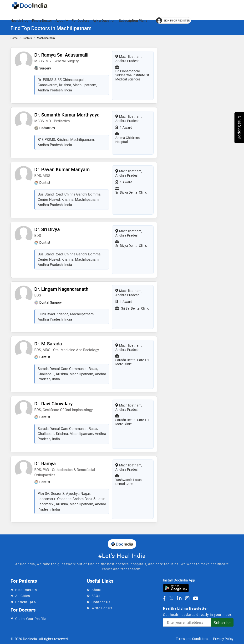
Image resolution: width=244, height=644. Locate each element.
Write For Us (102, 608)
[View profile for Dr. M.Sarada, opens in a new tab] (24, 349)
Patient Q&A (26, 602)
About (62, 20)
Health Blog (19, 20)
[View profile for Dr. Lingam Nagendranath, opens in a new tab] (24, 294)
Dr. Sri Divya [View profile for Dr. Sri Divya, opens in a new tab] (47, 229)
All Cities (23, 596)
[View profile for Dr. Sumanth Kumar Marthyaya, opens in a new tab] (24, 120)
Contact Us (101, 602)
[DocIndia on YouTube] (196, 598)
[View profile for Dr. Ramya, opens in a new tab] (24, 469)
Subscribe (222, 623)
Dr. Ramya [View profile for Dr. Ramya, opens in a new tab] (45, 463)
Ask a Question (104, 20)
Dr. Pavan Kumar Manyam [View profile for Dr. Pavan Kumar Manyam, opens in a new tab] (62, 169)
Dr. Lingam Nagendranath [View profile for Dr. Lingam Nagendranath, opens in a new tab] (61, 289)
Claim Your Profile (30, 619)
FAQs (96, 596)
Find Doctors (26, 590)
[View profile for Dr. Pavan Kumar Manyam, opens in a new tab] (24, 174)
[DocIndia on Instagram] (187, 598)
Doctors (27, 38)
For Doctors (80, 20)
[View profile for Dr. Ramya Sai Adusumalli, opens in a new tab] (24, 60)
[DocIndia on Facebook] (164, 598)
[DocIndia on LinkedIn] (179, 598)
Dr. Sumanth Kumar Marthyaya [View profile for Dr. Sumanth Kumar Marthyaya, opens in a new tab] (67, 115)
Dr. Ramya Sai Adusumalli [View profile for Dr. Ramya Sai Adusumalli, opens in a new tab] (61, 55)
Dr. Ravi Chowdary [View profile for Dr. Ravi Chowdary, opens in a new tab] (53, 404)
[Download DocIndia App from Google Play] (176, 588)
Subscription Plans (133, 20)
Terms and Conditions (192, 639)
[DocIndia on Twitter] (171, 598)
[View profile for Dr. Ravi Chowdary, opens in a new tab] (24, 409)
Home (14, 38)
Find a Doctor (42, 20)
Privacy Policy (223, 639)
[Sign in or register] (174, 20)
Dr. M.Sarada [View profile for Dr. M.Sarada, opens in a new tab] (48, 344)
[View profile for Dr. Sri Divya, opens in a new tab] (24, 234)
